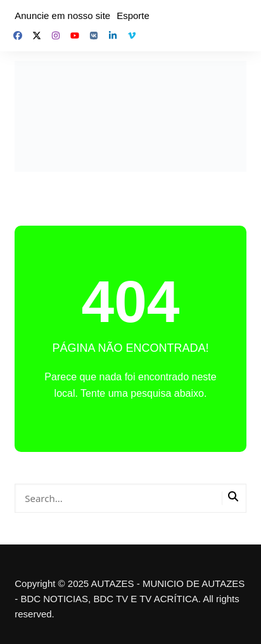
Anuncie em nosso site (62, 16)
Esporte (133, 16)
